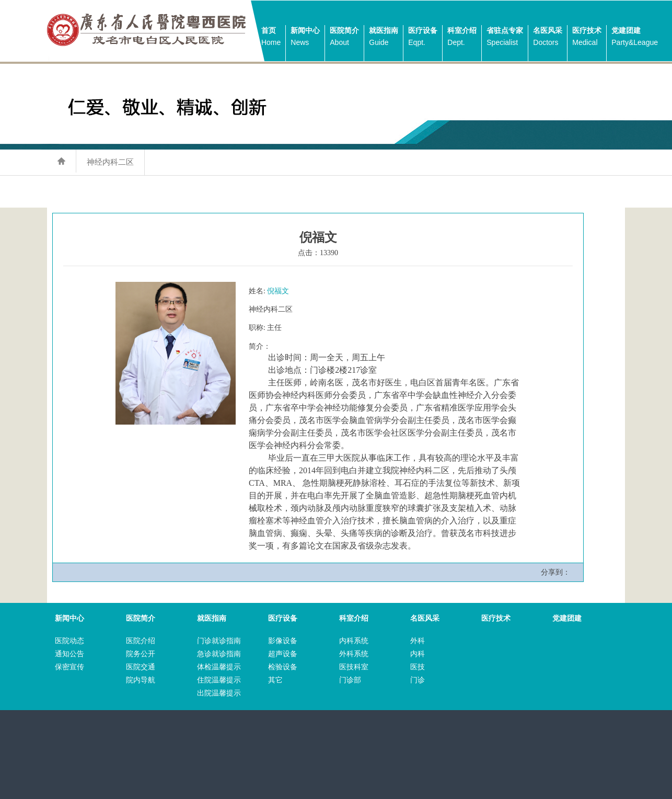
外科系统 (354, 654)
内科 (418, 654)
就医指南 (384, 37)
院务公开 (141, 654)
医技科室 (354, 667)
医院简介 (344, 37)
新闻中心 (305, 37)
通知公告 (69, 654)
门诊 (418, 680)
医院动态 (69, 641)
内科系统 (354, 641)
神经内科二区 (110, 162)
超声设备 (283, 654)
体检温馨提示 (219, 667)
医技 (418, 667)
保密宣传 (69, 667)
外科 (418, 641)
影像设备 (283, 641)
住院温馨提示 (219, 680)
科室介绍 (462, 37)
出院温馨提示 (219, 693)
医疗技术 (587, 37)
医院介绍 (141, 641)
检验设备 (283, 667)
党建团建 (635, 37)
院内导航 (141, 680)
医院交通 (141, 667)
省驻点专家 (505, 37)
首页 (271, 37)
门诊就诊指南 (219, 641)
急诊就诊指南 (219, 654)
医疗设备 (423, 37)
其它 (275, 680)
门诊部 (350, 680)
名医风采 (548, 37)
